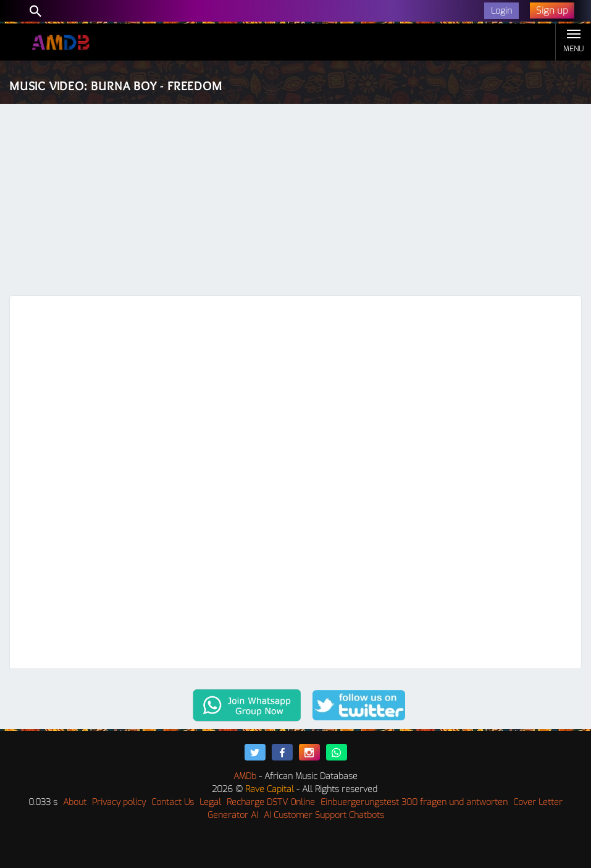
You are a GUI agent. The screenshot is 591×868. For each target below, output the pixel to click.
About (75, 802)
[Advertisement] (295, 203)
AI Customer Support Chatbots (324, 815)
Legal (210, 802)
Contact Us (173, 802)
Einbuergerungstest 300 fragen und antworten (414, 802)
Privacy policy (119, 802)
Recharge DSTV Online (271, 802)
